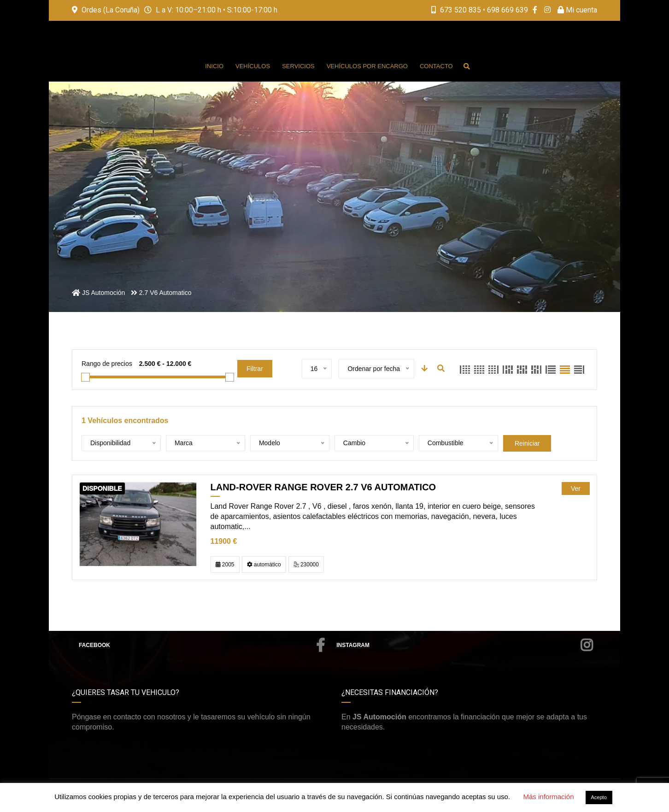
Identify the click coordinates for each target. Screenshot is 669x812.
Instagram (464, 645)
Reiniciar (527, 443)
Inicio (214, 66)
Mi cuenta (577, 10)
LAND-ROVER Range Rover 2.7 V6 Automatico (323, 487)
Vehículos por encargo (367, 66)
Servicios (298, 66)
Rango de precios (107, 364)
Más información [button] (548, 797)
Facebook (202, 645)
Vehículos (253, 66)
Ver (576, 488)
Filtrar (255, 369)
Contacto (436, 66)
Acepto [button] (599, 797)
